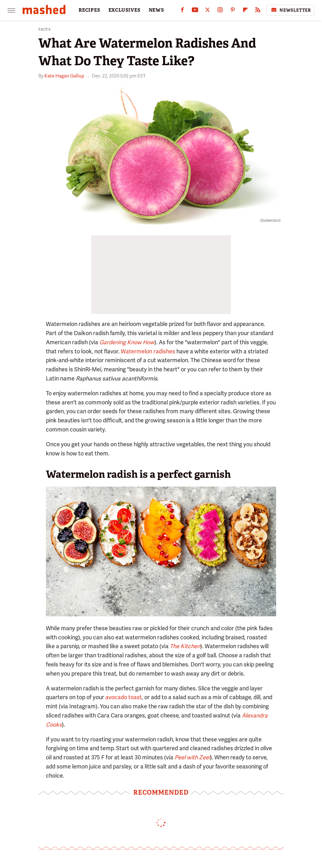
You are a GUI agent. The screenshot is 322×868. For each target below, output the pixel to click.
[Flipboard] (245, 11)
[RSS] (258, 11)
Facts (45, 29)
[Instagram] (220, 11)
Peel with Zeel (192, 757)
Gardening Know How (127, 342)
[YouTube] (195, 11)
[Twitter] (208, 11)
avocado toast (124, 697)
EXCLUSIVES (125, 10)
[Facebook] (182, 11)
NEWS (156, 10)
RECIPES (89, 10)
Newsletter (291, 10)
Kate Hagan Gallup (64, 76)
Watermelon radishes (148, 351)
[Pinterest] (233, 11)
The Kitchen (185, 646)
